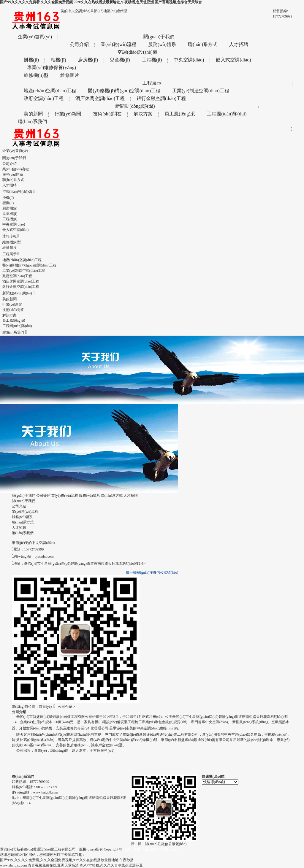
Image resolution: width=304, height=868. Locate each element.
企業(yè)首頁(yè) (35, 37)
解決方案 (143, 114)
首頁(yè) (45, 707)
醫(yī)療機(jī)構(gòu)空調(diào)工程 (124, 91)
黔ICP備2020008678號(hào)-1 (156, 849)
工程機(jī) (152, 60)
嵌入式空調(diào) (233, 60)
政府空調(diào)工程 (44, 98)
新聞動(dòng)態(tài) (135, 106)
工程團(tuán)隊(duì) (227, 114)
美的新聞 (33, 114)
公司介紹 (79, 44)
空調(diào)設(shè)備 (137, 52)
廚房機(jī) (88, 60)
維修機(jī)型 (36, 75)
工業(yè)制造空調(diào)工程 (201, 91)
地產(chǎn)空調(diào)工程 (50, 91)
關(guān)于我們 (159, 37)
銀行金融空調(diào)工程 (161, 98)
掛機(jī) (31, 60)
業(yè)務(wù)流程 (118, 44)
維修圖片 (70, 75)
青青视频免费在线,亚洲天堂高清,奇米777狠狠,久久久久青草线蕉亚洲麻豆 (85, 865)
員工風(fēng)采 (180, 114)
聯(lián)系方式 (203, 44)
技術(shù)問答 (107, 114)
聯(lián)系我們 (33, 122)
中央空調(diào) (189, 60)
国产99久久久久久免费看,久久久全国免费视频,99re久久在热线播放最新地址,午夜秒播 (67, 860)
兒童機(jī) (120, 60)
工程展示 (152, 83)
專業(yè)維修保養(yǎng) (52, 68)
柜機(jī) (58, 60)
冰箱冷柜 (11, 236)
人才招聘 (239, 44)
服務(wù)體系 (162, 44)
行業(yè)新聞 (68, 114)
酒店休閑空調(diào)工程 (100, 98)
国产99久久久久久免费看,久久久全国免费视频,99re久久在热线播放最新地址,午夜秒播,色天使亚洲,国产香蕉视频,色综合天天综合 (101, 2)
